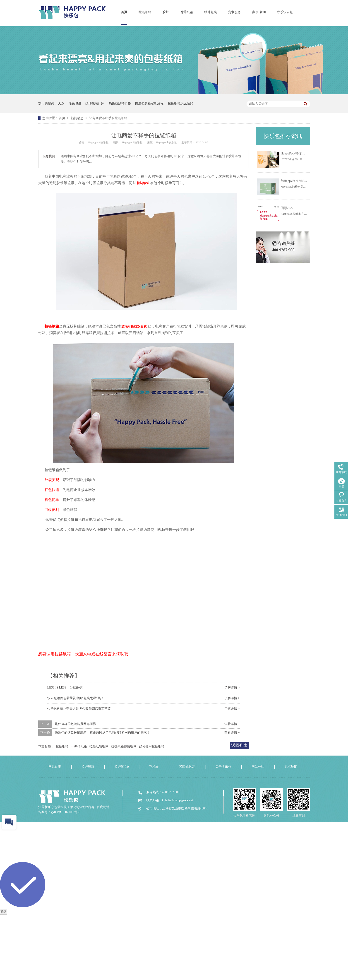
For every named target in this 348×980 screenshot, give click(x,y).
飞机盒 (154, 767)
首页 (124, 12)
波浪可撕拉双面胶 (134, 326)
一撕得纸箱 (79, 746)
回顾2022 (287, 208)
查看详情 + (232, 724)
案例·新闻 (259, 12)
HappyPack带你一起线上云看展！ (304, 153)
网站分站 (258, 767)
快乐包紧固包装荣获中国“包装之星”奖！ (76, 698)
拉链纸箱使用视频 (124, 746)
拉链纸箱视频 (99, 746)
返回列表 (239, 745)
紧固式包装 (187, 767)
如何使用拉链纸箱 (152, 746)
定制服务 (235, 12)
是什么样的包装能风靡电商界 (75, 724)
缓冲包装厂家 (95, 103)
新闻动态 (78, 118)
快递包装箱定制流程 (149, 103)
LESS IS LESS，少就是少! (65, 687)
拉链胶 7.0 (122, 767)
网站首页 (55, 767)
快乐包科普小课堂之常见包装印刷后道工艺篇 (79, 709)
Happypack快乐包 (98, 142)
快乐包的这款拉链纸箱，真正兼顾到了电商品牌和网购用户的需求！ (102, 733)
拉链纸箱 (145, 12)
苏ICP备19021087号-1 (66, 812)
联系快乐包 (285, 12)
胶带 (166, 12)
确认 (4, 912)
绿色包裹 (75, 103)
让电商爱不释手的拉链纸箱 (108, 118)
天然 (61, 103)
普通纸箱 (187, 12)
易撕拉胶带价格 (120, 103)
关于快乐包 (223, 767)
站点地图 (291, 767)
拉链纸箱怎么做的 (180, 103)
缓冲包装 (211, 12)
